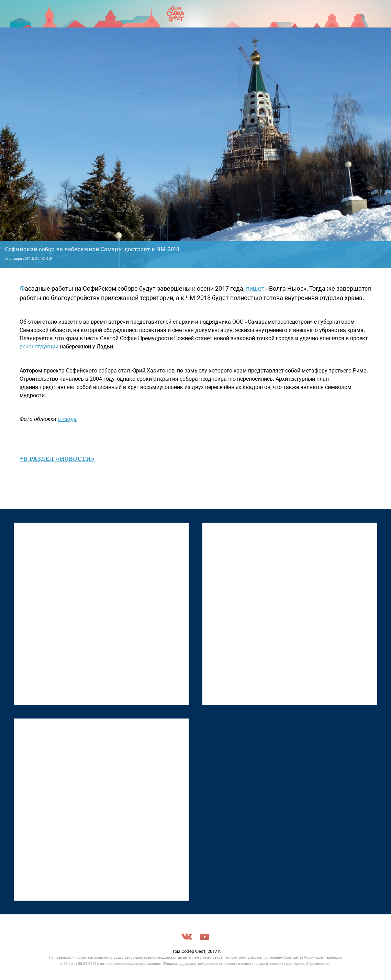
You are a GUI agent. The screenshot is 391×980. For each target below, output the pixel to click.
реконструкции (39, 347)
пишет (255, 288)
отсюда (67, 419)
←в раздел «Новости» (57, 459)
